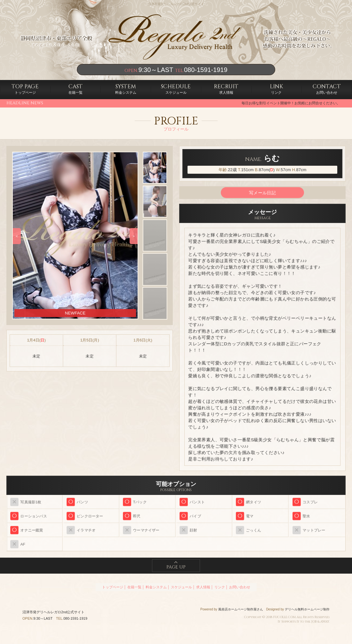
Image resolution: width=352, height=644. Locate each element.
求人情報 (226, 89)
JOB (314, 622)
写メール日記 (262, 193)
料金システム (126, 89)
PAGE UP (176, 567)
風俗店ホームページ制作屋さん (241, 609)
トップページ (25, 89)
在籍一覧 (76, 89)
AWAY (325, 622)
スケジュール (176, 89)
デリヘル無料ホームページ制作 (307, 609)
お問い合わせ (327, 89)
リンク (276, 89)
